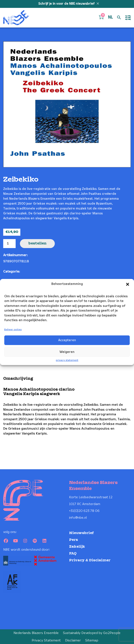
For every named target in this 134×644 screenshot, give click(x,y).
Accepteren (67, 340)
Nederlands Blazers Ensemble (36, 633)
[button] (128, 284)
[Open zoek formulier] (119, 18)
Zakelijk (77, 547)
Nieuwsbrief (81, 533)
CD (23, 272)
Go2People (112, 633)
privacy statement (67, 360)
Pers (74, 540)
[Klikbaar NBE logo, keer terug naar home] (16, 18)
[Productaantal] (9, 244)
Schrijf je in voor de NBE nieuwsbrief (67, 4)
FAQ (73, 554)
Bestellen (37, 243)
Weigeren (67, 352)
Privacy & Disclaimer (90, 560)
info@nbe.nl (78, 518)
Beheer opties (13, 330)
